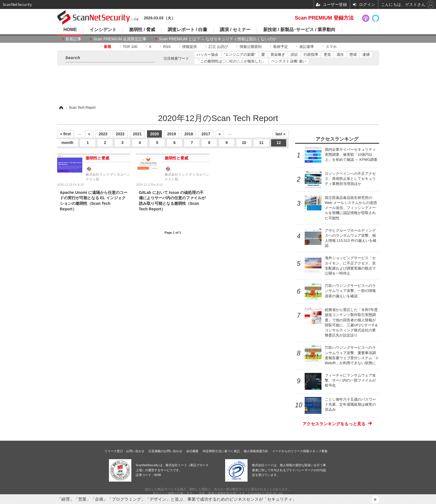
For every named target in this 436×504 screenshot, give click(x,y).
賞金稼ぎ (278, 54)
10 (244, 143)
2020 (154, 134)
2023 (103, 134)
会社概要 (192, 451)
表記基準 (307, 47)
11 (261, 143)
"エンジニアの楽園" (240, 54)
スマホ (331, 47)
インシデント (103, 30)
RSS (167, 47)
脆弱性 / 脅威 (142, 30)
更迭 (327, 54)
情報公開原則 (251, 47)
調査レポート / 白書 (187, 30)
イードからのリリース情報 (291, 451)
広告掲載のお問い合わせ (165, 451)
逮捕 (366, 54)
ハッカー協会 (207, 54)
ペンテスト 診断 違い (289, 61)
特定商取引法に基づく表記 (221, 451)
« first (66, 134)
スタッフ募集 (318, 451)
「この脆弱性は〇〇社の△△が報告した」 (231, 61)
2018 (189, 134)
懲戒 (353, 54)
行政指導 (311, 54)
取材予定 (281, 47)
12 (279, 143)
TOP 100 (130, 47)
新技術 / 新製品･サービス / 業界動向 (299, 30)
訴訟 (294, 54)
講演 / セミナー (235, 30)
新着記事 (73, 39)
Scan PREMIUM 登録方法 (324, 18)
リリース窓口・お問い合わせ (124, 451)
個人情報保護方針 (256, 451)
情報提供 (190, 47)
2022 (120, 134)
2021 (137, 134)
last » (281, 134)
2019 (172, 134)
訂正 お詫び (218, 47)
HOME (70, 30)
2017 (206, 134)
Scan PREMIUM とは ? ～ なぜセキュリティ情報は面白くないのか (217, 39)
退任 (340, 54)
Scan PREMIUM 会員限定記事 (120, 39)
